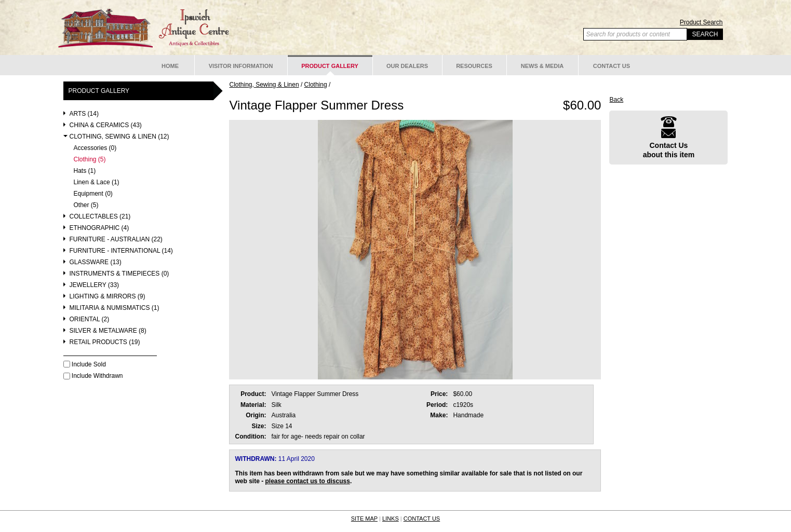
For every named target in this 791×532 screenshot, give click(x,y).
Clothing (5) (90, 160)
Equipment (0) (93, 194)
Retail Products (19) (105, 342)
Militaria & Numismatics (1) (115, 308)
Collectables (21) (100, 217)
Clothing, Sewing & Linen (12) (119, 137)
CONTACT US (422, 519)
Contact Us (612, 66)
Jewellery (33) (95, 285)
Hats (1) (85, 171)
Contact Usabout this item (669, 137)
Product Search (701, 22)
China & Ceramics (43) (106, 125)
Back (616, 100)
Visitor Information (241, 66)
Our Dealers (407, 66)
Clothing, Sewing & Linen (264, 85)
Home (170, 66)
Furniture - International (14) (121, 251)
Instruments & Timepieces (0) (119, 274)
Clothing (316, 85)
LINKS (391, 519)
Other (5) (86, 205)
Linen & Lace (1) (97, 182)
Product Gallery (330, 66)
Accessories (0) (95, 148)
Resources (474, 66)
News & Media (542, 66)
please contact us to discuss (308, 481)
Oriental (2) (90, 319)
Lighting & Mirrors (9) (108, 297)
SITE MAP (364, 519)
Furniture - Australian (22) (116, 240)
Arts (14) (84, 114)
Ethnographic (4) (99, 228)
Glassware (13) (96, 262)
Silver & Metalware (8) (108, 331)
